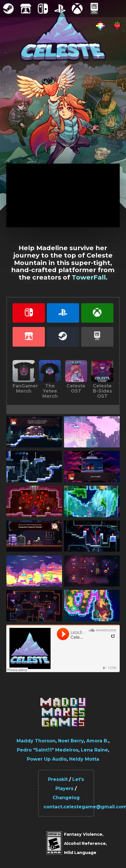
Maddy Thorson (36, 741)
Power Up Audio (47, 759)
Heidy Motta (84, 759)
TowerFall (89, 277)
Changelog (66, 798)
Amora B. (97, 741)
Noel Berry (71, 741)
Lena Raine (94, 750)
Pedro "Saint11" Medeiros (48, 750)
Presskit (58, 779)
